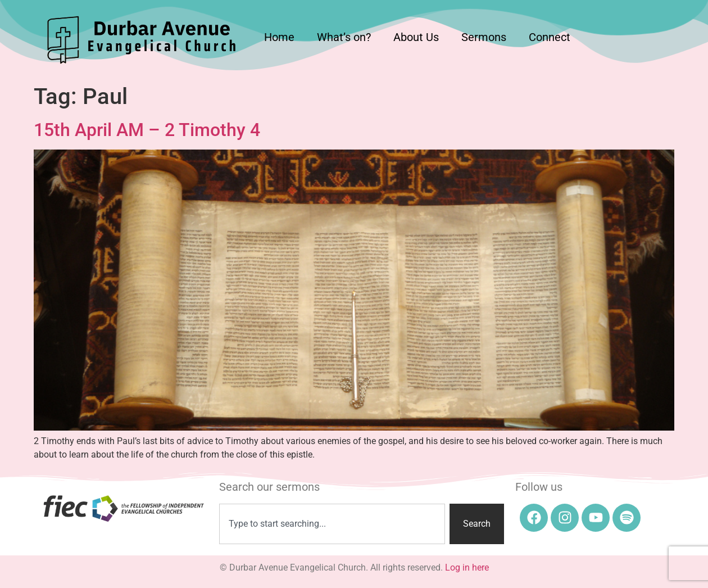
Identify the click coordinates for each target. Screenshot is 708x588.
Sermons (484, 37)
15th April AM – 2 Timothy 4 (147, 130)
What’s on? (344, 37)
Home (279, 37)
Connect (550, 37)
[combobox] (332, 524)
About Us (416, 37)
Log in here (467, 567)
